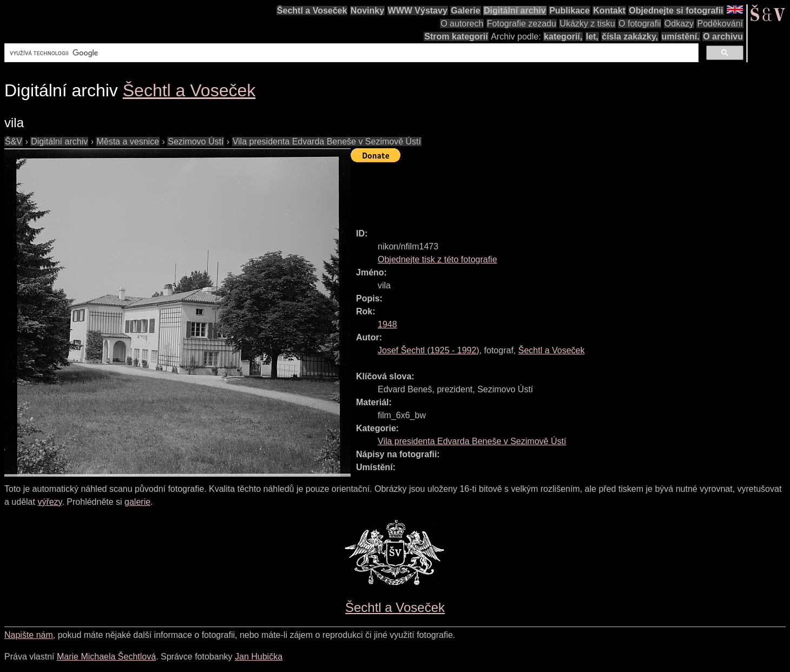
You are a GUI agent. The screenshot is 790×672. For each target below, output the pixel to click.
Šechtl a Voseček (312, 11)
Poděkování (720, 24)
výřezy (50, 502)
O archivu (723, 37)
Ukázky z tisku (587, 24)
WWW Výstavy (418, 11)
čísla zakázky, (630, 37)
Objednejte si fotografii (676, 11)
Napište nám (29, 635)
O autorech (462, 24)
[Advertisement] (548, 190)
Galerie (465, 11)
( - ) (429, 350)
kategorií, (563, 37)
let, (592, 37)
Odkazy (679, 24)
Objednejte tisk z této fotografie (437, 259)
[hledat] (350, 53)
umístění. (681, 37)
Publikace (570, 11)
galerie (137, 502)
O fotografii (640, 24)
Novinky (367, 11)
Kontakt (609, 11)
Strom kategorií (456, 37)
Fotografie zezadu (522, 24)
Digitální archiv (515, 11)
